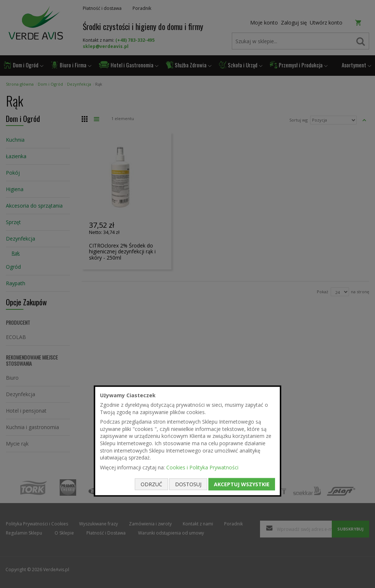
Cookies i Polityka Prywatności (202, 467)
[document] (187, 441)
